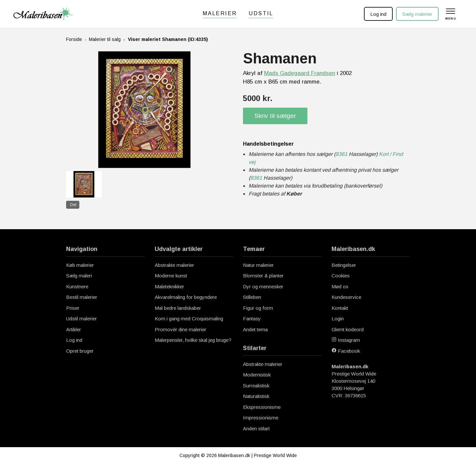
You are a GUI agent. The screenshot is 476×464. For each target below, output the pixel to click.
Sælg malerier (417, 14)
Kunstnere (77, 286)
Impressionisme (261, 418)
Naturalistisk (256, 396)
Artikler (74, 329)
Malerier (220, 13)
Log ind (378, 14)
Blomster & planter (263, 276)
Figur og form (258, 308)
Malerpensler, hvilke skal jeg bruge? (193, 340)
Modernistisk (257, 375)
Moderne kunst (171, 276)
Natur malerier (258, 265)
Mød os (340, 286)
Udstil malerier (81, 319)
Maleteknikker (169, 286)
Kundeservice (346, 297)
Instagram (346, 340)
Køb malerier (80, 265)
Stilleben (252, 297)
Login (338, 319)
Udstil (261, 13)
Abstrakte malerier (174, 265)
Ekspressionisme (262, 407)
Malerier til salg (105, 39)
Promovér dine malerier (180, 329)
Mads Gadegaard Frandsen (300, 73)
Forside (74, 39)
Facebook (346, 351)
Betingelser (344, 265)
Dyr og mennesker (263, 286)
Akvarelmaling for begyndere (186, 297)
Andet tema (255, 329)
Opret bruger (80, 351)
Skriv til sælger (275, 116)
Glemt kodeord (348, 329)
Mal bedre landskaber (178, 308)
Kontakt (340, 308)
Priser (73, 308)
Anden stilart (256, 428)
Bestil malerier (82, 297)
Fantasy (252, 319)
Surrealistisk (256, 386)
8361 (341, 154)
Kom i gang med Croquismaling (189, 319)
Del (73, 205)
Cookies (341, 276)
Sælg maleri (79, 276)
